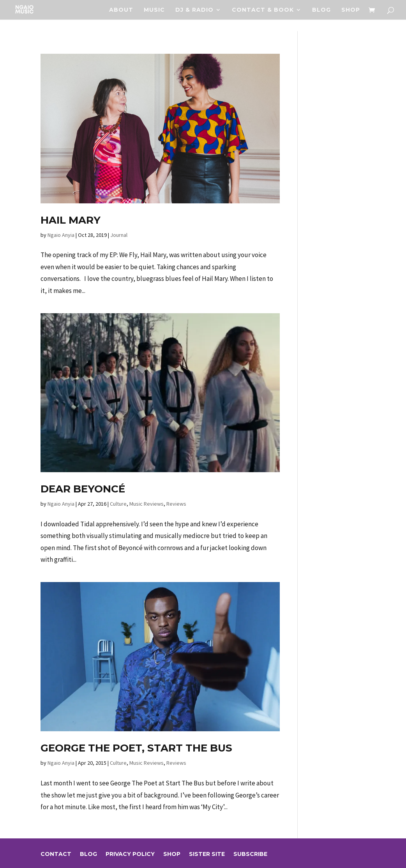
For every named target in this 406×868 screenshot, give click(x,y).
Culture (118, 504)
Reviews (176, 504)
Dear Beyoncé (83, 489)
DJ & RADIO (194, 10)
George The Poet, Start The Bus (136, 748)
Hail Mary (71, 220)
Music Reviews (147, 504)
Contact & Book (263, 10)
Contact (56, 854)
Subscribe (250, 854)
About (121, 10)
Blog (321, 10)
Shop (351, 10)
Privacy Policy (130, 854)
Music (154, 10)
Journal (119, 235)
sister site (207, 854)
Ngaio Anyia (61, 235)
